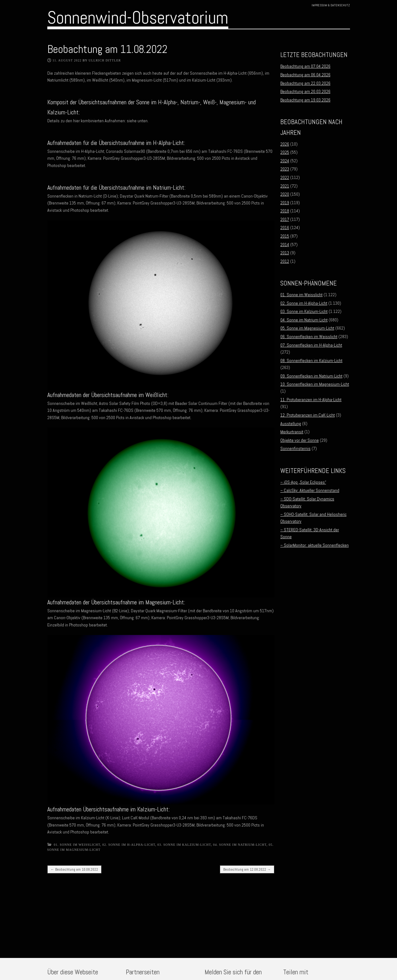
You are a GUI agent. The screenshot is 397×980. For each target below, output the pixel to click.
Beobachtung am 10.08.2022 (74, 869)
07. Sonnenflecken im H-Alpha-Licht (311, 345)
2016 (285, 228)
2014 (285, 245)
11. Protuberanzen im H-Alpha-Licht (311, 400)
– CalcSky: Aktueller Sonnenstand (310, 490)
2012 (285, 261)
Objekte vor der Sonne (300, 440)
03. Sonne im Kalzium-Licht (184, 845)
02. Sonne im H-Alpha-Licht (129, 845)
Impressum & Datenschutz (331, 5)
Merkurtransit (292, 432)
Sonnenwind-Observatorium (138, 18)
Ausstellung (291, 424)
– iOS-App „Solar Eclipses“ (303, 482)
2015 (285, 236)
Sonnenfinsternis (295, 448)
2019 (285, 203)
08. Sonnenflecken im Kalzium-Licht (311, 360)
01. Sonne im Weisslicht (77, 845)
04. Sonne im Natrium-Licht (240, 845)
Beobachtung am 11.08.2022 (107, 49)
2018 (285, 211)
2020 (285, 194)
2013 (285, 253)
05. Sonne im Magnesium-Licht (307, 328)
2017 (285, 219)
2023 (285, 169)
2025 (285, 152)
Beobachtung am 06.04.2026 (305, 75)
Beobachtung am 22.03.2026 (305, 83)
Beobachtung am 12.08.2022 (247, 869)
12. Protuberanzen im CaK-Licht (308, 415)
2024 (285, 161)
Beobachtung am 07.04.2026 (305, 66)
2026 (285, 144)
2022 (285, 177)
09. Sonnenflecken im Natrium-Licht (311, 376)
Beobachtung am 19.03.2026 (305, 100)
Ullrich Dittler (105, 60)
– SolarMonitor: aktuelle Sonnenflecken (315, 545)
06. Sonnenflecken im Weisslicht (309, 337)
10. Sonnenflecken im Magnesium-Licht (315, 384)
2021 (285, 186)
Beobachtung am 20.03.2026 (305, 91)
